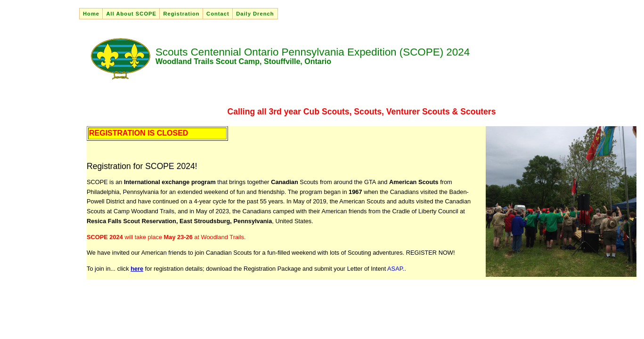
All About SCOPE (131, 14)
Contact (218, 14)
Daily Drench (255, 14)
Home (91, 14)
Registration (181, 14)
